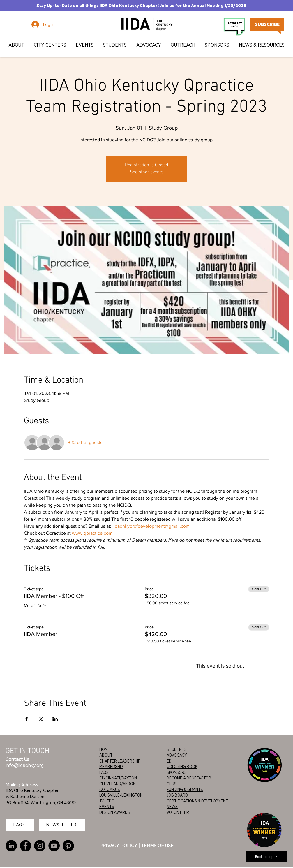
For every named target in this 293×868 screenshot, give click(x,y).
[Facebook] (25, 846)
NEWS (172, 807)
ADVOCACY (177, 755)
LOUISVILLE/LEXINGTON (121, 795)
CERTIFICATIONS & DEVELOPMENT (197, 801)
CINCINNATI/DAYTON (118, 778)
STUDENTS (177, 749)
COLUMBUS (110, 790)
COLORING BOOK (182, 767)
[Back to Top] (267, 856)
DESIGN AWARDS (115, 812)
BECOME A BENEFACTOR (189, 778)
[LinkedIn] (11, 846)
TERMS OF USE (157, 846)
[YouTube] (54, 846)
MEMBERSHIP (111, 767)
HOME (105, 749)
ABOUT (106, 755)
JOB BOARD (177, 795)
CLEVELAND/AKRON (118, 784)
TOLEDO (107, 801)
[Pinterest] (68, 846)
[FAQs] (20, 825)
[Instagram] (40, 846)
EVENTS (107, 807)
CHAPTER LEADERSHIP (120, 761)
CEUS (172, 784)
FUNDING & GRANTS (185, 790)
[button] (17, 45)
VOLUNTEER (178, 812)
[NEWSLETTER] (62, 825)
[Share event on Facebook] (27, 719)
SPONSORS (177, 772)
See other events (147, 172)
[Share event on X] (41, 719)
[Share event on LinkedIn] (55, 719)
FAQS (104, 772)
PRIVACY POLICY (118, 846)
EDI (170, 761)
